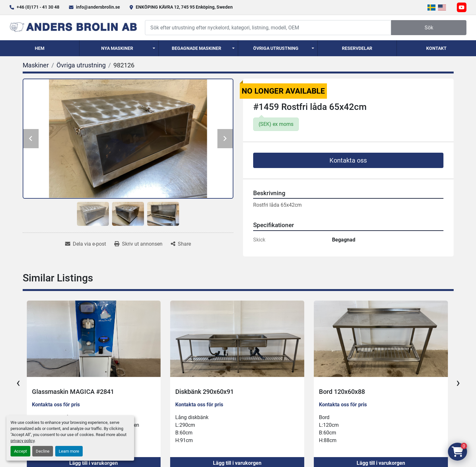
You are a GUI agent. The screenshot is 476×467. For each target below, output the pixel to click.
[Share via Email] (86, 244)
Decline (43, 451)
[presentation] (18, 383)
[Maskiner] (36, 65)
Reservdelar (357, 48)
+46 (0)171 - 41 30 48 (38, 7)
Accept (20, 451)
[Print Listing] (138, 244)
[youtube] (462, 7)
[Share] (181, 244)
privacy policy (23, 441)
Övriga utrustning (276, 48)
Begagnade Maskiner (196, 48)
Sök (429, 28)
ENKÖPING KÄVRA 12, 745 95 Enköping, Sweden (184, 7)
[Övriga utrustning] (81, 65)
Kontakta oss (348, 160)
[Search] (268, 28)
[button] (119, 48)
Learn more (69, 451)
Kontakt (436, 48)
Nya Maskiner (117, 48)
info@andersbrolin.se (98, 7)
